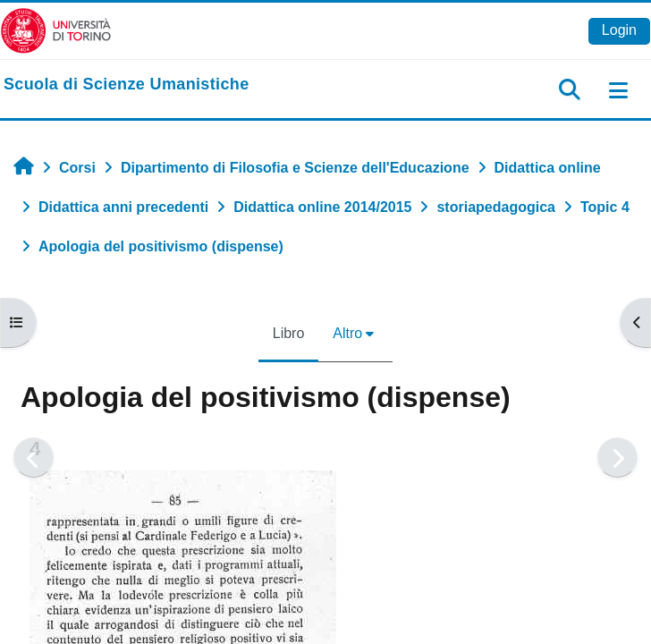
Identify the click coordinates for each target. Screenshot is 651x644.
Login (619, 30)
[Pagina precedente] (34, 458)
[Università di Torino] (56, 30)
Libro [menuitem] (289, 333)
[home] (127, 85)
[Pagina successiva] (617, 458)
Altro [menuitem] (347, 333)
